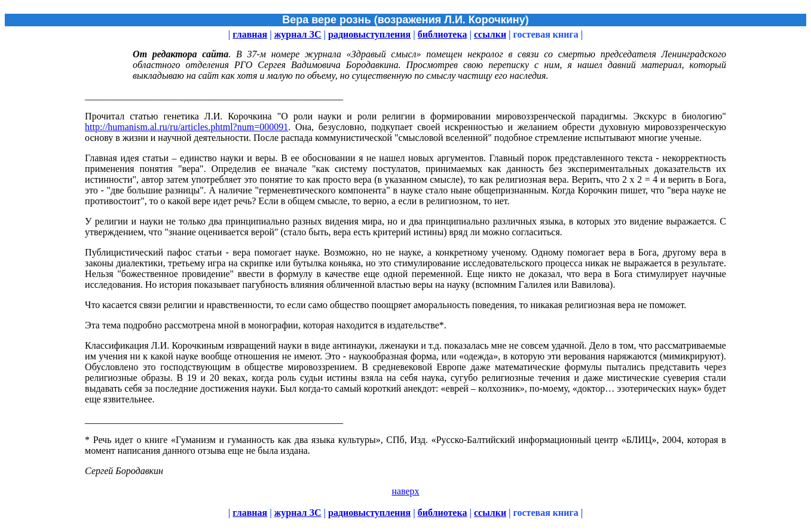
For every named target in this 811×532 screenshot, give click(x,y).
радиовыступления (369, 34)
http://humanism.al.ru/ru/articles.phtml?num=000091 (186, 127)
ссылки (490, 34)
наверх (405, 491)
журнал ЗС (298, 34)
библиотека (443, 34)
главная (250, 34)
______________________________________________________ (214, 419)
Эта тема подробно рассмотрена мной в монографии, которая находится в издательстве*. (266, 325)
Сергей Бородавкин (124, 471)
